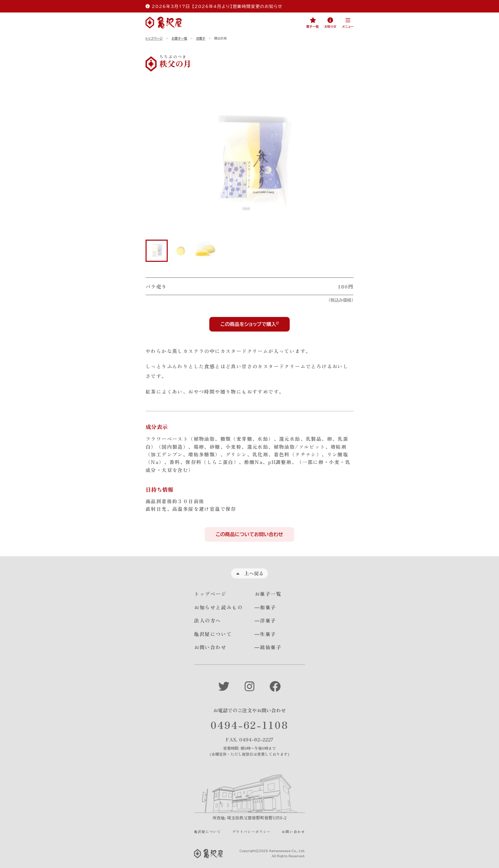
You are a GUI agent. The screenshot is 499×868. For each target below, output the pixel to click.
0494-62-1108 (249, 724)
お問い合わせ (210, 647)
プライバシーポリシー (251, 832)
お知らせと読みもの (218, 607)
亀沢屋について (213, 634)
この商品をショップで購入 (248, 324)
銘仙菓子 (271, 647)
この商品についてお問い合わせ (249, 534)
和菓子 (268, 607)
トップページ (154, 38)
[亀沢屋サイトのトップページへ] (164, 23)
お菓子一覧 (179, 38)
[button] (348, 23)
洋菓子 (200, 38)
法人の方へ (208, 620)
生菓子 (268, 634)
